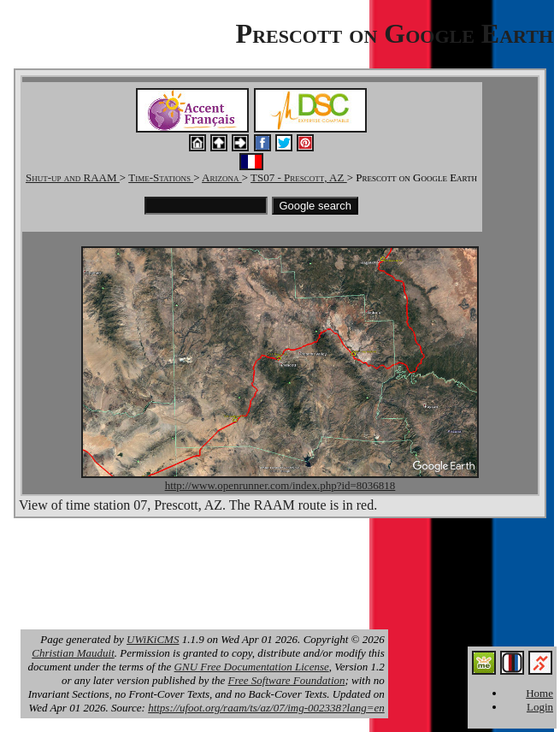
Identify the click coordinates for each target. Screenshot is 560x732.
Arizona (222, 177)
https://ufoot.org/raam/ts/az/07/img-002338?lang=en (266, 708)
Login (540, 707)
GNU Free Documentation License (252, 667)
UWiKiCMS (153, 639)
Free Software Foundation (287, 680)
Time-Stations (161, 177)
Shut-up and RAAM (73, 177)
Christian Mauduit (73, 653)
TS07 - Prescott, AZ (299, 177)
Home (539, 693)
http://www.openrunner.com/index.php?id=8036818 (280, 485)
